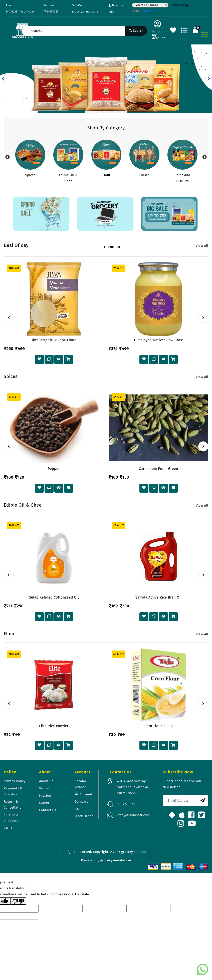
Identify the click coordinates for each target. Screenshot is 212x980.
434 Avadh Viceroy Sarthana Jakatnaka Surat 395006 (133, 787)
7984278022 (126, 804)
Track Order (83, 816)
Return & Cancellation (14, 805)
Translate (144, 11)
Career (44, 803)
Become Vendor (81, 784)
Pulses (145, 175)
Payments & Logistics (13, 791)
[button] (3, 79)
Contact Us (48, 810)
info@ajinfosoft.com (133, 815)
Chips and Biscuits (183, 178)
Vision (44, 788)
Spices (30, 175)
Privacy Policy (15, 781)
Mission (45, 796)
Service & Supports (11, 818)
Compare (81, 802)
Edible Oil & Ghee (68, 178)
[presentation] (9, 318)
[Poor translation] (18, 901)
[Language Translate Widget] (150, 5)
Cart (78, 809)
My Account (83, 794)
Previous (8, 157)
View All (202, 246)
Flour (107, 175)
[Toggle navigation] (205, 34)
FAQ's (8, 828)
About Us (46, 781)
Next (204, 157)
